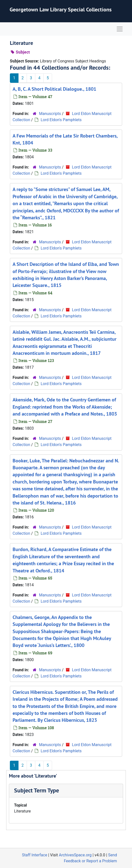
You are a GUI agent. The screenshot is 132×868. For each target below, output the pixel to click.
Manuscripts (50, 114)
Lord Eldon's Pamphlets (61, 120)
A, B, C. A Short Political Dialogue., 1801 (54, 89)
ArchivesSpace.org (75, 855)
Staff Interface (35, 855)
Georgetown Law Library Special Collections (61, 9)
